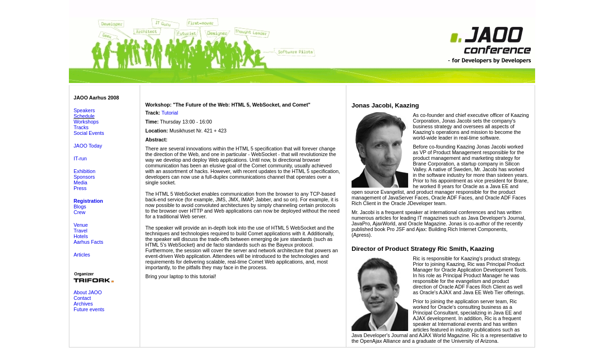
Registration (88, 201)
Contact (82, 298)
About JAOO (88, 292)
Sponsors (84, 177)
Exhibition (84, 171)
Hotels (81, 236)
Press (80, 188)
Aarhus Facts (88, 242)
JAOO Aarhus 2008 (96, 98)
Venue (81, 225)
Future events (89, 309)
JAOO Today (88, 146)
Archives (83, 304)
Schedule (84, 116)
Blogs (80, 207)
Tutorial (170, 113)
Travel (80, 231)
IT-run (80, 158)
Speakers (84, 110)
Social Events (89, 133)
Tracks (81, 127)
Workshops (86, 122)
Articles (82, 255)
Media (80, 182)
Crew (80, 212)
